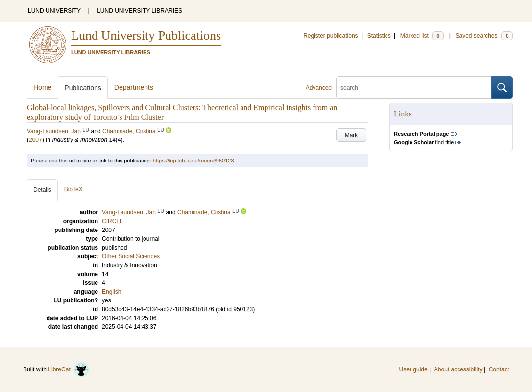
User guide (413, 369)
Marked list (422, 36)
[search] (414, 88)
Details (42, 190)
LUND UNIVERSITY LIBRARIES (140, 11)
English (111, 292)
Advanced (319, 88)
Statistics (379, 36)
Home (42, 87)
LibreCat (69, 369)
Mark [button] (351, 135)
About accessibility (458, 369)
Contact (499, 369)
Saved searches (484, 36)
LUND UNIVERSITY (54, 11)
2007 (36, 140)
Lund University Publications (146, 35)
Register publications (330, 36)
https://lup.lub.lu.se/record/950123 (193, 161)
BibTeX (73, 189)
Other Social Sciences (131, 256)
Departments (134, 87)
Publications (83, 88)
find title (424, 142)
